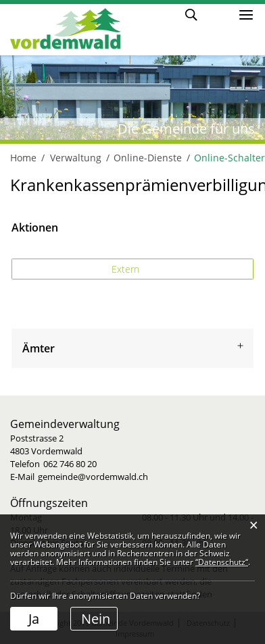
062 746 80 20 (70, 464)
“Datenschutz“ (222, 562)
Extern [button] (127, 269)
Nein (96, 619)
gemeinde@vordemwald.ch (93, 477)
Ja (34, 619)
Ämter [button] (39, 348)
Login (217, 14)
